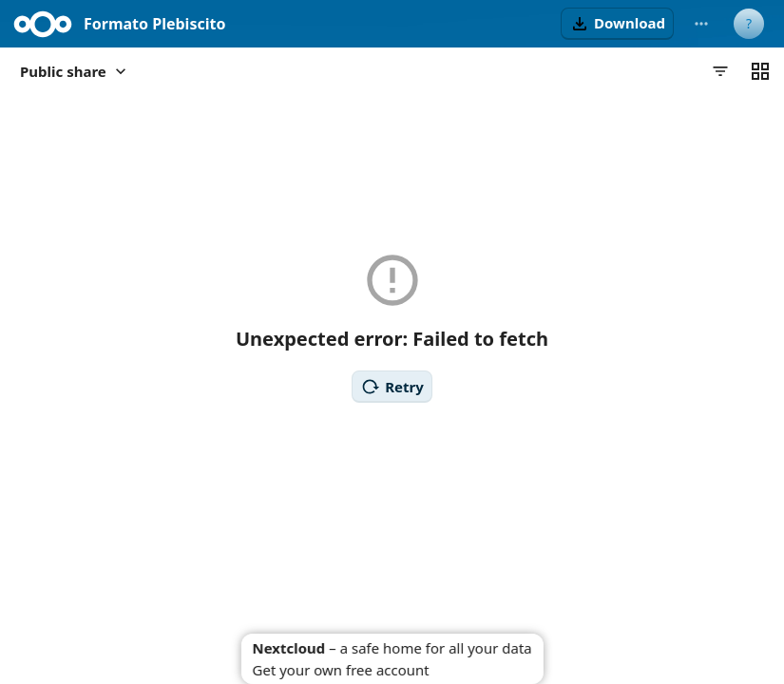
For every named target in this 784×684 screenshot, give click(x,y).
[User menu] (749, 24)
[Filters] (720, 71)
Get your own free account (340, 670)
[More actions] (701, 24)
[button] (617, 24)
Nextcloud (288, 648)
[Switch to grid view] (760, 71)
